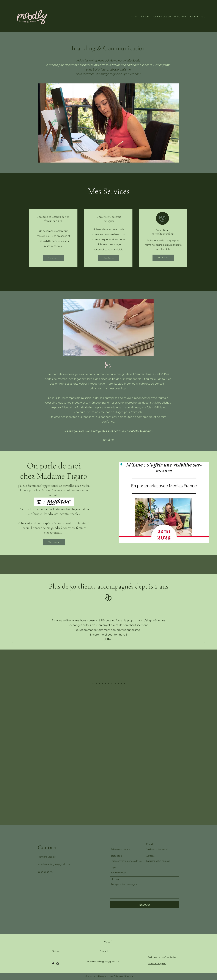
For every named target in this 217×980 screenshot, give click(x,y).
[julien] (93, 683)
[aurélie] (96, 683)
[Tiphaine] (118, 683)
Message (115, 879)
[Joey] (121, 683)
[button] (162, 17)
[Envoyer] (145, 905)
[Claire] (106, 683)
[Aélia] (125, 683)
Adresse (150, 856)
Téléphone (116, 856)
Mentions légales (47, 857)
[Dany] (115, 683)
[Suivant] (205, 641)
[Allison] (109, 683)
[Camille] (102, 683)
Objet (114, 868)
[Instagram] (58, 964)
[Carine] (112, 683)
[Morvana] (99, 683)
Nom (113, 844)
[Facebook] (53, 964)
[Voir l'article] (54, 542)
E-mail (149, 844)
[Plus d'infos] (53, 258)
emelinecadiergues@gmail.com (54, 864)
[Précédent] (12, 641)
